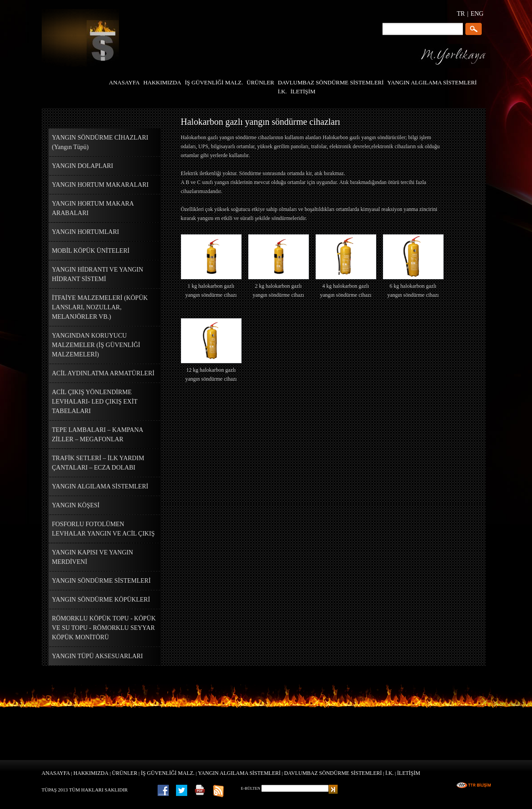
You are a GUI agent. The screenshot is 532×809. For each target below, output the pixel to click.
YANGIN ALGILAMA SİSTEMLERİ (239, 773)
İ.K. (389, 773)
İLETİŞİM (409, 773)
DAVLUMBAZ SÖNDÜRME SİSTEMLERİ (333, 773)
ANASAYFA (56, 773)
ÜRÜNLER (125, 773)
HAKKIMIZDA (91, 773)
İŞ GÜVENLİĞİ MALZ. (168, 773)
